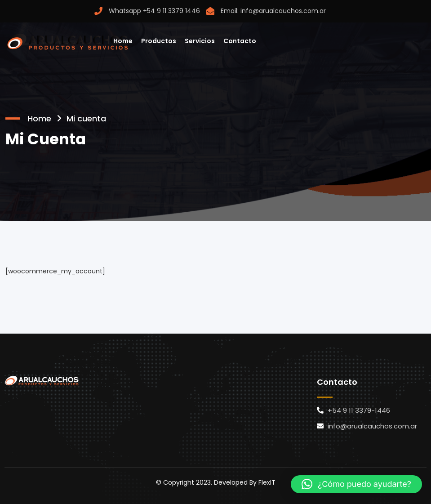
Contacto (240, 41)
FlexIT (267, 482)
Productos (159, 41)
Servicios (200, 41)
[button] (356, 484)
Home (123, 41)
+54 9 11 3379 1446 (171, 11)
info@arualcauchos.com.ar (283, 11)
